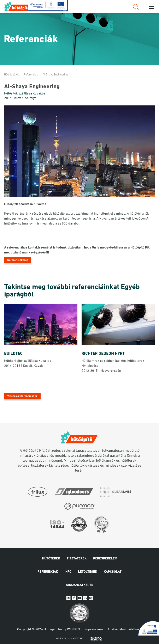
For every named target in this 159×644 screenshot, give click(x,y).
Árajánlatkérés (80, 585)
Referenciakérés (18, 260)
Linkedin (85, 598)
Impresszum (94, 630)
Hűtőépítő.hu (19, 6)
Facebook (74, 598)
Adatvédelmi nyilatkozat (125, 630)
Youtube (80, 598)
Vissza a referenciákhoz (22, 396)
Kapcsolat (113, 572)
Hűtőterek (51, 559)
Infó (68, 572)
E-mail (68, 598)
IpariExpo (91, 598)
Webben (73, 630)
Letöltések (88, 572)
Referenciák (31, 75)
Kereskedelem (105, 559)
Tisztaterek (77, 559)
